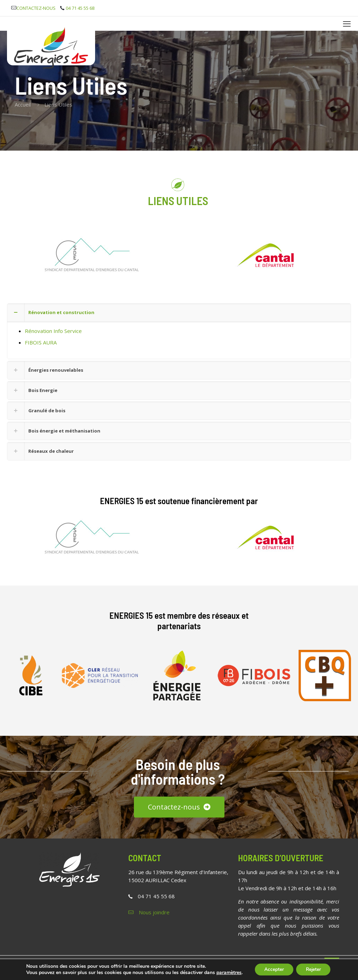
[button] (179, 331)
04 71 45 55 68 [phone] (80, 8)
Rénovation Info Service (53, 331)
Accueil (23, 104)
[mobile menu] (347, 23)
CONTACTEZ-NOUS (36, 8)
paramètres (38, 973)
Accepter (271, 967)
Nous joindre (154, 912)
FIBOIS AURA (41, 342)
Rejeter (313, 967)
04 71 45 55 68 (156, 896)
